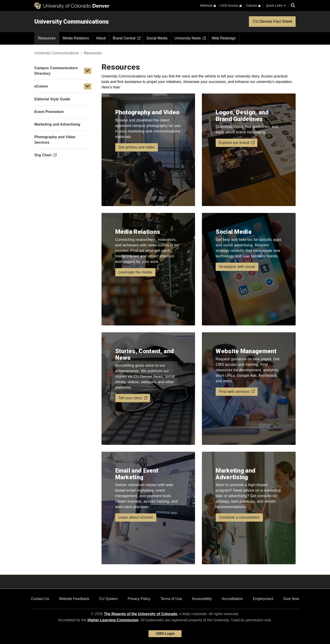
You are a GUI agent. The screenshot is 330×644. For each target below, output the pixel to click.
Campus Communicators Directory (56, 71)
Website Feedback (74, 599)
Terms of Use (171, 599)
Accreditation (232, 599)
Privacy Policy (139, 599)
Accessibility (202, 599)
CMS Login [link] (165, 634)
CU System (109, 599)
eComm (41, 86)
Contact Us (40, 599)
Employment (263, 599)
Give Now (291, 599)
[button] (88, 71)
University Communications (72, 22)
